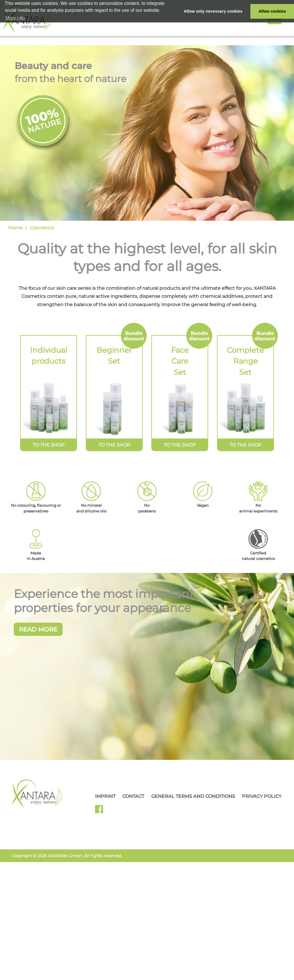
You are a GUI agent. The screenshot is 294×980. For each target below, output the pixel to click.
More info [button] (15, 18)
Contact (133, 945)
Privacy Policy (262, 945)
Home (15, 228)
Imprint (105, 945)
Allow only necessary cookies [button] (213, 11)
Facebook (101, 960)
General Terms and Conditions (193, 945)
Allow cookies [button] (272, 11)
